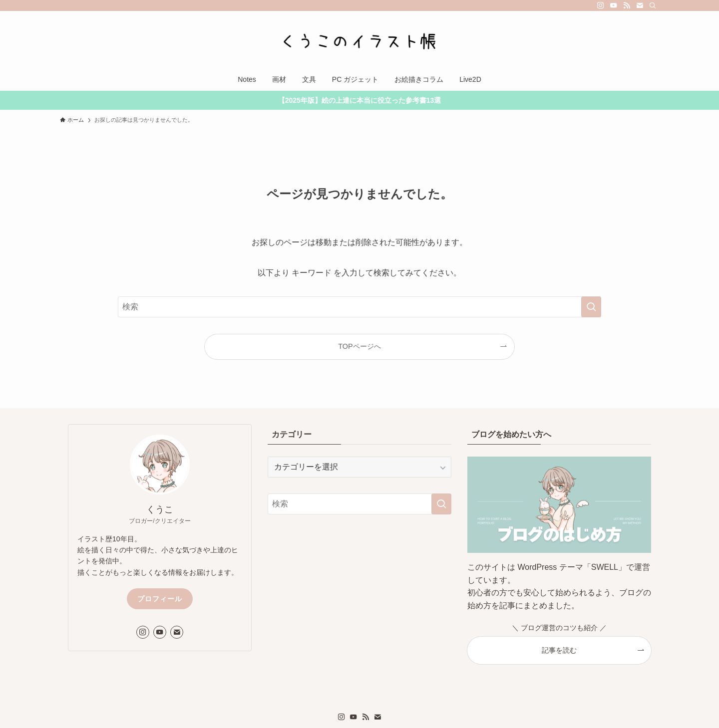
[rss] (627, 5)
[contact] (640, 5)
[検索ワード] (359, 307)
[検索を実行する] (591, 307)
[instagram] (601, 5)
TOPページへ (359, 346)
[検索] (653, 5)
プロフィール (160, 599)
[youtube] (614, 5)
